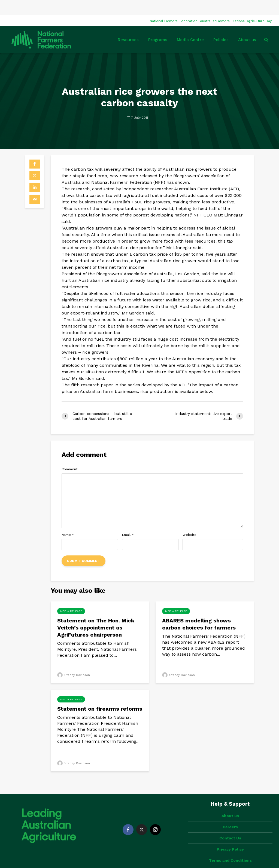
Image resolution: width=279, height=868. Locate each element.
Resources (128, 25)
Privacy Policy (230, 825)
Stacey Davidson (74, 660)
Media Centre (190, 25)
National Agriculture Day (252, 6)
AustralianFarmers (215, 6)
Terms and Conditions (230, 836)
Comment (69, 454)
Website (189, 519)
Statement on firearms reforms (100, 693)
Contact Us (230, 814)
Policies (221, 25)
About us (247, 25)
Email (128, 519)
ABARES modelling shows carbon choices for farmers (199, 609)
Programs (158, 25)
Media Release (71, 596)
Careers (230, 802)
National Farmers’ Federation (174, 6)
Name (68, 519)
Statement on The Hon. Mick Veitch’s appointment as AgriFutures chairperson (96, 612)
